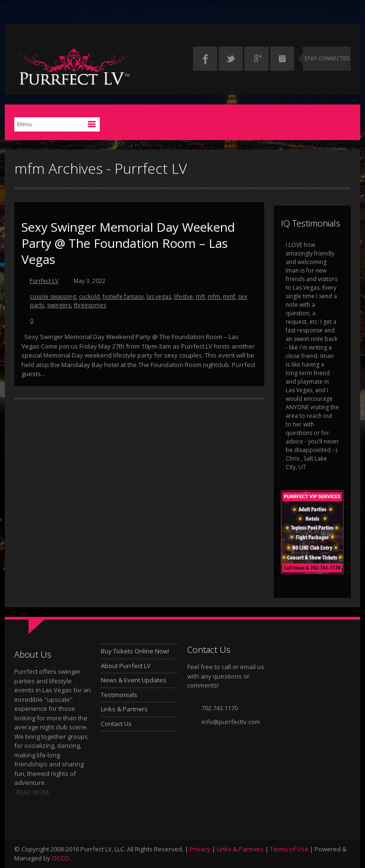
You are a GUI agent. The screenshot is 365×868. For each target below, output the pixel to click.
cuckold (89, 297)
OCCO (60, 858)
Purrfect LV (44, 281)
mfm (214, 297)
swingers (59, 305)
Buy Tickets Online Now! (135, 651)
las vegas (159, 297)
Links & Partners (124, 709)
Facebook (205, 59)
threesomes (90, 305)
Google (256, 59)
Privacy (200, 849)
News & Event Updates (134, 680)
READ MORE (33, 792)
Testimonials (119, 695)
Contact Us (116, 724)
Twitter (231, 59)
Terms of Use (289, 849)
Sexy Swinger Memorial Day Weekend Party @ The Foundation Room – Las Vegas (128, 243)
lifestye (183, 297)
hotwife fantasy (123, 297)
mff (200, 297)
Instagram (282, 59)
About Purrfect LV (126, 666)
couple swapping (53, 297)
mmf (229, 297)
